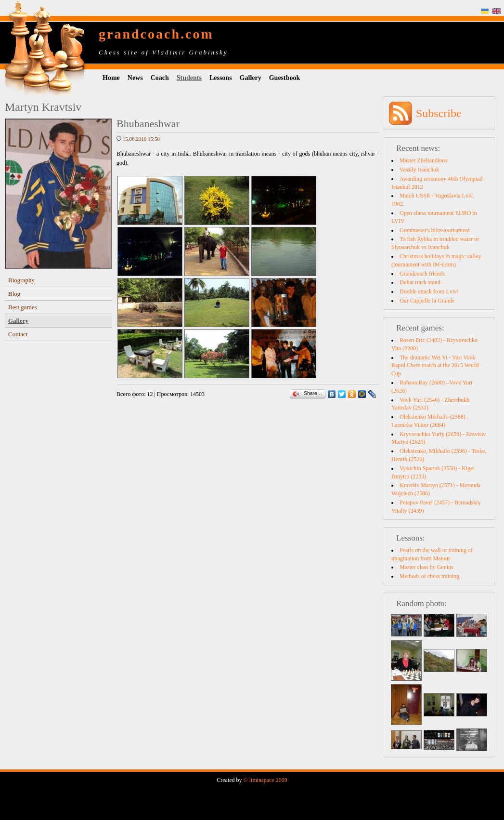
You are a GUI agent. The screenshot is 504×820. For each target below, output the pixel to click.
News (135, 78)
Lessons (221, 78)
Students (189, 78)
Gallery (251, 78)
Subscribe (439, 113)
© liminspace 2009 (265, 780)
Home (111, 78)
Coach (160, 78)
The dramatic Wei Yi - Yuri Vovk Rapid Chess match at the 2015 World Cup (435, 366)
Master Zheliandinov (424, 160)
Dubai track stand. (421, 282)
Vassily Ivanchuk (419, 170)
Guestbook (285, 78)
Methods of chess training (429, 576)
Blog (14, 294)
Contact (18, 334)
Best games (23, 307)
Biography (21, 280)
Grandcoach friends (422, 274)
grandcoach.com (156, 34)
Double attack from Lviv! (429, 291)
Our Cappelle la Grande (427, 301)
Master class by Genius (426, 567)
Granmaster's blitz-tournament (435, 230)
